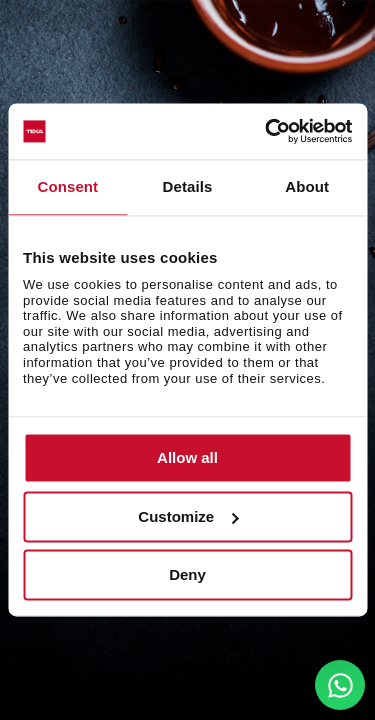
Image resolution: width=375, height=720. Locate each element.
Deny (187, 575)
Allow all (187, 458)
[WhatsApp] (340, 685)
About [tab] (307, 186)
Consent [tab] (67, 186)
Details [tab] (188, 186)
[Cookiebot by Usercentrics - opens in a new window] (267, 131)
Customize (188, 516)
